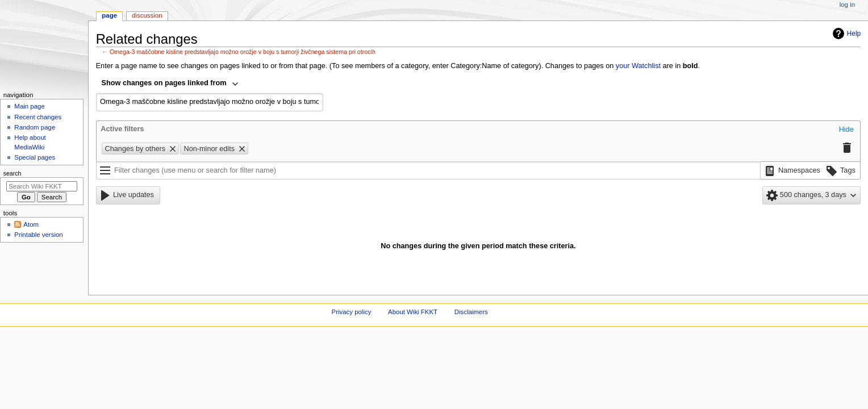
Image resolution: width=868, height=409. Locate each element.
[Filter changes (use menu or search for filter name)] (428, 170)
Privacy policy (352, 312)
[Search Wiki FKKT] (42, 186)
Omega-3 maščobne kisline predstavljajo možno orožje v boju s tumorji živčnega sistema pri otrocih (243, 52)
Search (12, 173)
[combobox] (170, 84)
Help (846, 34)
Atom (31, 224)
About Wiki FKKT (413, 312)
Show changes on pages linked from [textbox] (164, 83)
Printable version (38, 235)
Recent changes (38, 117)
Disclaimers (471, 312)
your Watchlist (638, 66)
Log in (847, 5)
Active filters (122, 129)
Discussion (147, 15)
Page (109, 15)
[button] (846, 130)
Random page (35, 127)
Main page (30, 106)
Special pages (35, 157)
